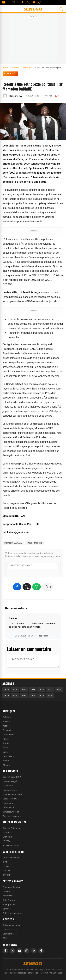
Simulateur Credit (11, 812)
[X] (12, 951)
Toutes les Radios (11, 858)
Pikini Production (11, 846)
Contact (6, 929)
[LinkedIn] (34, 951)
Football (7, 748)
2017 (24, 695)
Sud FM (6, 871)
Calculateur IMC (10, 799)
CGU (5, 938)
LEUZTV (6, 841)
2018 (15, 695)
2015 (41, 695)
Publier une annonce (12, 913)
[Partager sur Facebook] (17, 587)
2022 (41, 690)
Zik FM (6, 866)
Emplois (6, 891)
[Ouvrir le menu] (5, 9)
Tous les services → (12, 816)
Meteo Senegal (10, 781)
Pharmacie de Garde (12, 794)
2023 (33, 690)
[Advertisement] (33, 39)
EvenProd (7, 837)
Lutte (5, 752)
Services (7, 909)
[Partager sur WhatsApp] (36, 587)
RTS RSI (6, 875)
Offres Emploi (9, 807)
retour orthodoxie (34, 543)
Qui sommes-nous (11, 925)
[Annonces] (4, 2)
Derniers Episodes (11, 828)
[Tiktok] (40, 2)
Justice (6, 726)
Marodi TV (7, 832)
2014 (50, 695)
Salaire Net (8, 786)
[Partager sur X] (27, 587)
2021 (50, 690)
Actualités (10, 73)
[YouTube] (34, 2)
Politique (7, 717)
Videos (6, 761)
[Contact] (13, 2)
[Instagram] (27, 951)
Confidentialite (10, 934)
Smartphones (9, 904)
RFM (5, 862)
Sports (6, 743)
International (9, 735)
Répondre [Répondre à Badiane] (43, 636)
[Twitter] (28, 2)
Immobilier (8, 896)
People (6, 739)
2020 (59, 690)
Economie (7, 730)
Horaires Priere (10, 790)
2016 (33, 695)
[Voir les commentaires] (48, 587)
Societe (6, 721)
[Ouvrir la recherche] (61, 9)
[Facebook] (23, 2)
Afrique (6, 765)
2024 (24, 690)
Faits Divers (8, 756)
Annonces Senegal (11, 887)
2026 (6, 690)
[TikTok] (41, 951)
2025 (15, 690)
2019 (6, 695)
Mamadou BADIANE (13, 543)
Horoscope (8, 803)
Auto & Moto (9, 900)
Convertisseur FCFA (12, 777)
